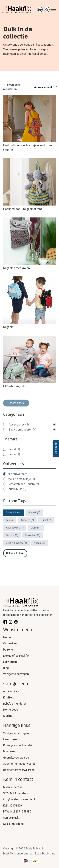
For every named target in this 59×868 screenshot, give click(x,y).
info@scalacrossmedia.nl (19, 799)
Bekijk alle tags (15, 553)
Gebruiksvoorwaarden (17, 758)
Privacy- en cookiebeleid (18, 745)
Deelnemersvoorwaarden (19, 770)
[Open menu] (53, 9)
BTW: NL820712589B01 (18, 811)
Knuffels (9, 697)
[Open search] (47, 9)
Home (7, 637)
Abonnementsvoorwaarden (20, 764)
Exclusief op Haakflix (16, 656)
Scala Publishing (13, 824)
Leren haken (11, 739)
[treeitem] (29, 425)
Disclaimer (10, 751)
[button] (29, 425)
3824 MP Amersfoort (16, 793)
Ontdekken (10, 643)
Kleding (8, 716)
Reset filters (16, 403)
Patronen (9, 650)
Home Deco (11, 710)
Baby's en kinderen (15, 704)
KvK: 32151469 (13, 805)
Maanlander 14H (13, 787)
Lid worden (10, 662)
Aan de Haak (11, 818)
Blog (6, 668)
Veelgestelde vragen (16, 674)
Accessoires (11, 691)
